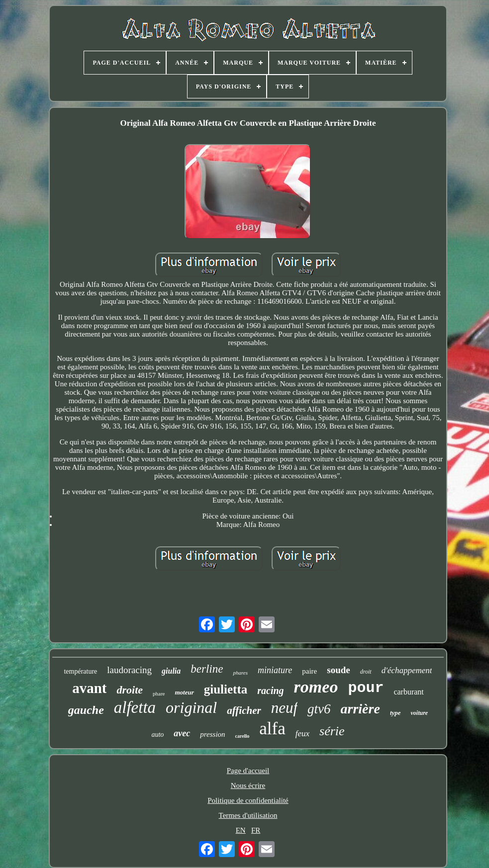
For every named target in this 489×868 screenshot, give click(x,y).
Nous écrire (248, 785)
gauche (86, 710)
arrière (360, 709)
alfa (272, 729)
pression (212, 734)
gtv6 (319, 709)
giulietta (226, 689)
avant (89, 688)
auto (157, 735)
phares (240, 673)
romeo (316, 687)
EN (241, 830)
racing (270, 691)
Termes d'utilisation (248, 815)
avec (182, 733)
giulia (171, 671)
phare (159, 694)
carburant (408, 692)
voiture (420, 713)
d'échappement (407, 670)
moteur (184, 692)
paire (309, 671)
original (191, 707)
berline (207, 669)
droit (366, 672)
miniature (275, 670)
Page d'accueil (248, 771)
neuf (284, 708)
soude (338, 670)
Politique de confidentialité (248, 800)
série (332, 731)
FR (256, 830)
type (395, 713)
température (80, 671)
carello (243, 736)
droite (130, 690)
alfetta (135, 707)
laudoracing (129, 670)
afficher (244, 710)
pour (366, 688)
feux (302, 734)
